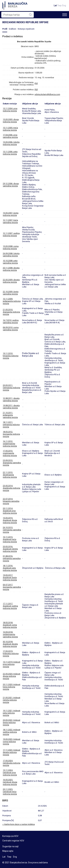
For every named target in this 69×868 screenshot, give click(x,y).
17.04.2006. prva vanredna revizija (10, 136)
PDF (36, 83)
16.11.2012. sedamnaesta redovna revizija (10, 444)
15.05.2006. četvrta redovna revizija (11, 143)
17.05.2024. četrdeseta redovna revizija (12, 763)
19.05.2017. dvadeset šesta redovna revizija (10, 577)
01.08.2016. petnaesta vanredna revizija (12, 558)
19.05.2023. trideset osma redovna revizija (12, 742)
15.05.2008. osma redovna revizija (11, 247)
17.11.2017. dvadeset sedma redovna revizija (10, 606)
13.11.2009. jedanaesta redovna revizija (12, 301)
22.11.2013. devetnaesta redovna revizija (10, 475)
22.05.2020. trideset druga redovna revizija (12, 676)
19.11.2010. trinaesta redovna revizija (11, 356)
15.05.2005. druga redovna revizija (11, 121)
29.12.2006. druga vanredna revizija (11, 185)
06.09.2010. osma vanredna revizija (11, 329)
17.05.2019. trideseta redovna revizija (11, 654)
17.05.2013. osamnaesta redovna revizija (10, 453)
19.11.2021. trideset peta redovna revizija (12, 713)
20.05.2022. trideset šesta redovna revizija (12, 722)
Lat (55, 5)
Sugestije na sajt (10, 846)
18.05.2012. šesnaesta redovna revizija (11, 434)
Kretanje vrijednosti (26, 29)
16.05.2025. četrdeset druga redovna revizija (10, 782)
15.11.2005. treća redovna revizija (10, 129)
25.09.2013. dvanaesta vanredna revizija (12, 463)
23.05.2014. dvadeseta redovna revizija (11, 488)
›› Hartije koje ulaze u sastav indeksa (19, 824)
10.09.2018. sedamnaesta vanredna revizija (10, 634)
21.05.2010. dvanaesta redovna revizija (11, 312)
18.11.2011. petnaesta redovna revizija (11, 425)
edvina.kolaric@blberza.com (47, 94)
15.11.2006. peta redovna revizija (10, 153)
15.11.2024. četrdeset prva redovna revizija (10, 773)
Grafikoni (12, 29)
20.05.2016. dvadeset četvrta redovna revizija (10, 549)
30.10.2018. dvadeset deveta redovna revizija (10, 644)
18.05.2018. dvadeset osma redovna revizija (10, 625)
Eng (64, 5)
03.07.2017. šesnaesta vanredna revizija (12, 587)
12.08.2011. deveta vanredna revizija (11, 399)
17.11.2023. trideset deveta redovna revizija (12, 752)
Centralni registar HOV (13, 841)
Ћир (59, 5)
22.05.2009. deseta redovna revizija (11, 281)
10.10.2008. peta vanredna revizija (10, 262)
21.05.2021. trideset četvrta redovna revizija (12, 700)
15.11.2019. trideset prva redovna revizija (12, 664)
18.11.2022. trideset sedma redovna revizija (12, 732)
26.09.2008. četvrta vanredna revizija (11, 255)
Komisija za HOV (10, 836)
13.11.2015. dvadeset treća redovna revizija (10, 539)
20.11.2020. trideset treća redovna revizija (12, 687)
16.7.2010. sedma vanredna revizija (11, 321)
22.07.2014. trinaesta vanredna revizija (11, 501)
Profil (5, 29)
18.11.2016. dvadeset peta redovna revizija (10, 568)
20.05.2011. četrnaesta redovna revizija (11, 388)
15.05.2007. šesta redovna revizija (11, 214)
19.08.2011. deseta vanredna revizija (11, 407)
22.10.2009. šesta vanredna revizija (11, 293)
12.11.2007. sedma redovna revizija (11, 234)
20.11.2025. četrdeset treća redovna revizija (10, 792)
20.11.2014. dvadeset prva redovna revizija (10, 511)
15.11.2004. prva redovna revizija (10, 110)
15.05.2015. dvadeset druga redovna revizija (10, 520)
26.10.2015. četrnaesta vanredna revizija (12, 530)
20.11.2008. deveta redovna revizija (11, 269)
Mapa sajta (8, 851)
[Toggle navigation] (65, 15)
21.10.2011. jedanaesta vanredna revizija (10, 415)
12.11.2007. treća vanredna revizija (10, 221)
